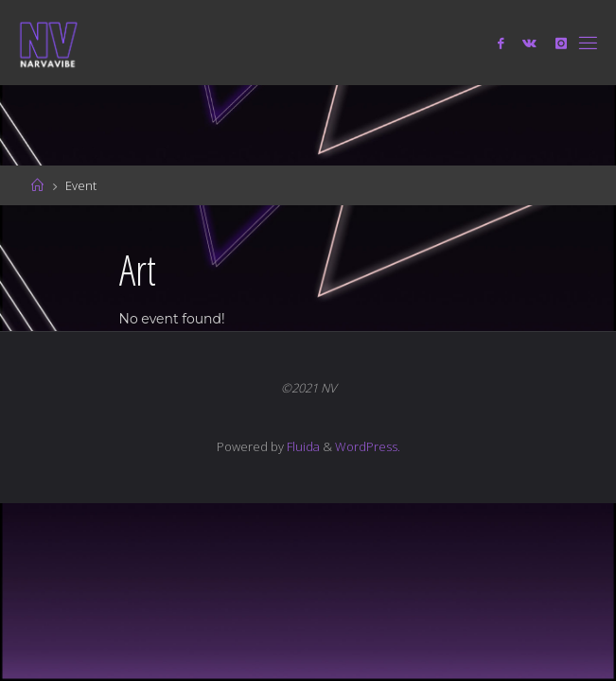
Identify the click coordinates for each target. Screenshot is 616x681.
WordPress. (368, 446)
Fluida (302, 446)
